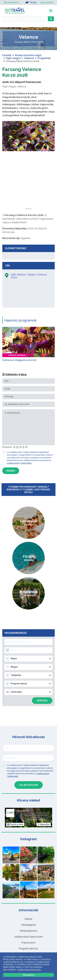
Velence (29, 58)
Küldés (11, 471)
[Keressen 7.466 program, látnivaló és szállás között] (25, 19)
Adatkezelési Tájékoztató (19, 463)
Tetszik (15, 824)
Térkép (31, 2)
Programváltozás (28, 949)
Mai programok (11, 2)
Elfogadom (29, 975)
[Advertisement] (29, 189)
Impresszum (28, 943)
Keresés (42, 701)
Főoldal (7, 55)
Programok (44, 58)
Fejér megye (13, 58)
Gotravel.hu (22, 811)
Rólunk (28, 919)
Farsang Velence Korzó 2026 (22, 72)
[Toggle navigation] (51, 11)
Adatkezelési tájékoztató (28, 937)
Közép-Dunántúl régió (28, 55)
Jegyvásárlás (47, 2)
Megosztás (44, 824)
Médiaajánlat (29, 925)
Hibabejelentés (28, 931)
